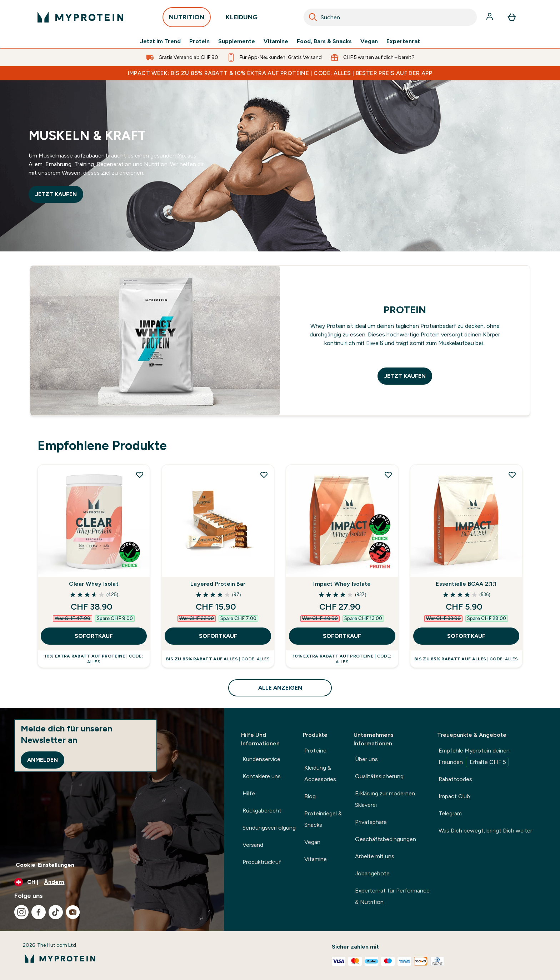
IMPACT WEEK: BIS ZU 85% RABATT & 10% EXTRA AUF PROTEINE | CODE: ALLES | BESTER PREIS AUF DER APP (280, 73)
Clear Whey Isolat (94, 584)
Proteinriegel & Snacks (323, 819)
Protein (199, 41)
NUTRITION (187, 19)
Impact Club (454, 796)
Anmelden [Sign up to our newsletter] (42, 760)
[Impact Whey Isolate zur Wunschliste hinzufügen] (388, 475)
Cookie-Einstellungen (45, 865)
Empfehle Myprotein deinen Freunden (474, 757)
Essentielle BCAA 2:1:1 (466, 584)
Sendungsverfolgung (269, 828)
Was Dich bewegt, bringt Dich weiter (485, 831)
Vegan (369, 41)
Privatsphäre (371, 822)
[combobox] (390, 17)
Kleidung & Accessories (320, 773)
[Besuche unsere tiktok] (56, 912)
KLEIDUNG (242, 19)
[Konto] (490, 17)
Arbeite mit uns (375, 856)
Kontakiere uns (262, 776)
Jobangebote (372, 873)
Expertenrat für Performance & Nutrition (392, 896)
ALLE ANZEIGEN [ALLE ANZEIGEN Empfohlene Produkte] (280, 688)
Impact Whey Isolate (342, 584)
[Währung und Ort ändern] (112, 882)
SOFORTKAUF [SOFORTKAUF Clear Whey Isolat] (94, 636)
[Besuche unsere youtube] (73, 912)
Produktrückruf (262, 862)
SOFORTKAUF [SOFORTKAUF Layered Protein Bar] (218, 636)
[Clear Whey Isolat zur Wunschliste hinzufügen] (140, 475)
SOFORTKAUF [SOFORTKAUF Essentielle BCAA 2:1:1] (466, 636)
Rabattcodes (455, 779)
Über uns (366, 759)
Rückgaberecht (262, 811)
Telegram (450, 813)
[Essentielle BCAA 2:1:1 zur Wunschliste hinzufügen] (512, 475)
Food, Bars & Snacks (324, 41)
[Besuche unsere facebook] (39, 912)
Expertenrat (403, 41)
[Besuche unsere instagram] (21, 912)
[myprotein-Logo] (80, 17)
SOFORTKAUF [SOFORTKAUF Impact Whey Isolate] (342, 636)
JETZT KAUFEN (56, 194)
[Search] (313, 17)
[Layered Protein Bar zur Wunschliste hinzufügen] (264, 475)
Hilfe (249, 793)
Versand (253, 845)
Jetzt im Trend (160, 41)
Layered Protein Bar (218, 584)
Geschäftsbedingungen (386, 839)
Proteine (315, 751)
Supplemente (237, 41)
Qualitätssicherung (379, 776)
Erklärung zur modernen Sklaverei (385, 799)
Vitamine (276, 41)
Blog (310, 796)
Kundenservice (261, 759)
